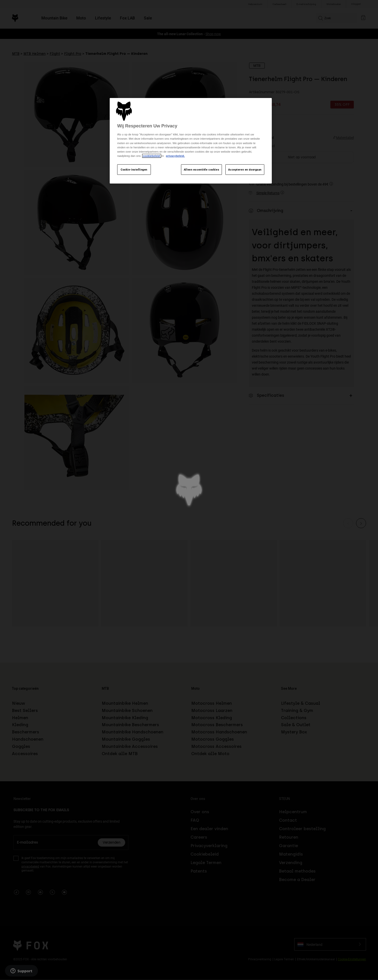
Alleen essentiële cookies (201, 169)
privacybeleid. (175, 156)
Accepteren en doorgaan (245, 169)
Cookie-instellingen (134, 169)
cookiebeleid (152, 156)
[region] (191, 141)
